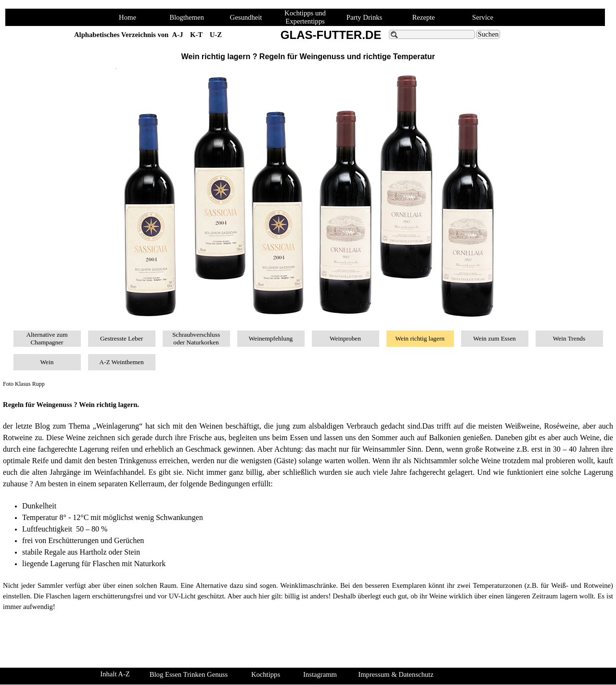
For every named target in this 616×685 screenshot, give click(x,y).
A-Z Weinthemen (121, 362)
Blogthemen (187, 17)
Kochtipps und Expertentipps (305, 17)
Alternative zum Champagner (47, 338)
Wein (47, 362)
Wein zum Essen (494, 338)
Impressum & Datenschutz (396, 674)
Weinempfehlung (271, 338)
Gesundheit (246, 17)
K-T (196, 35)
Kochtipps (266, 674)
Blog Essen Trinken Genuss (189, 674)
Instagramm (320, 674)
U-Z (216, 35)
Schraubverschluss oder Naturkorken (196, 338)
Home (128, 17)
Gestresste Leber (122, 338)
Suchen (488, 34)
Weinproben (345, 338)
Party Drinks (365, 17)
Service (483, 17)
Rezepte (423, 17)
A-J (178, 35)
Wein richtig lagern (420, 338)
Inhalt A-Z (115, 674)
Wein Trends (569, 338)
